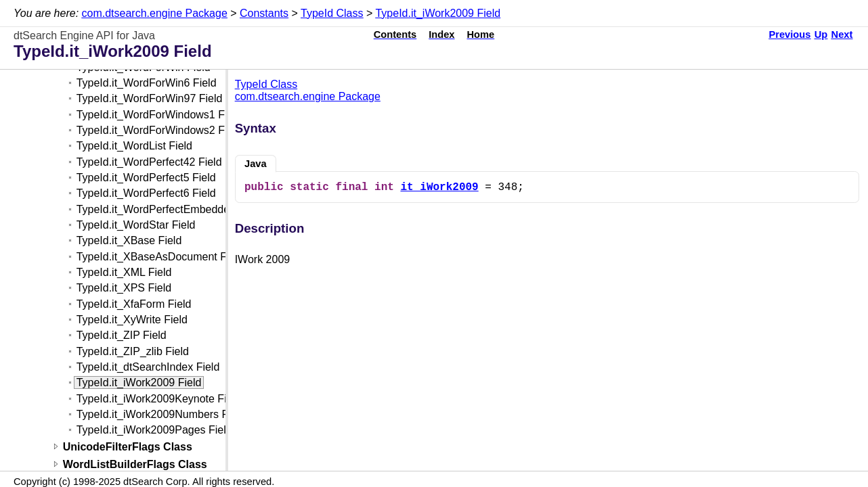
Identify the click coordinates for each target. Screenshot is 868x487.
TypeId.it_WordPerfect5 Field (146, 178)
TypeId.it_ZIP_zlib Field (133, 351)
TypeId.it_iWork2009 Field (438, 13)
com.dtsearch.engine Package (155, 13)
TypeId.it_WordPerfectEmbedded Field (170, 209)
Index (441, 34)
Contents (395, 34)
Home (481, 34)
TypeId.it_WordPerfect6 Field (146, 193)
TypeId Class (332, 13)
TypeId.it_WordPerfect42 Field (149, 162)
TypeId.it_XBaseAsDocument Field (160, 257)
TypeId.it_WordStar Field (136, 225)
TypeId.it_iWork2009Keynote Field (159, 399)
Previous (789, 34)
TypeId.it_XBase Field (129, 240)
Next (842, 34)
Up (821, 34)
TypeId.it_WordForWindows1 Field (159, 115)
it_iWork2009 (439, 187)
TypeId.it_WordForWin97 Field (150, 98)
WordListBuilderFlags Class (135, 464)
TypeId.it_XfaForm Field (134, 304)
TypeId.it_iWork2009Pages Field (154, 430)
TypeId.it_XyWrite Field (132, 320)
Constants (264, 13)
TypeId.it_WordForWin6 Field (147, 83)
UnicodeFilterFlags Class (128, 447)
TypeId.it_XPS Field (124, 288)
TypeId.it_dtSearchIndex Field (148, 367)
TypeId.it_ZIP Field (122, 335)
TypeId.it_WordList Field (134, 146)
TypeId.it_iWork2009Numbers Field (161, 414)
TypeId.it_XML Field (124, 272)
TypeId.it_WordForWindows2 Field (159, 130)
